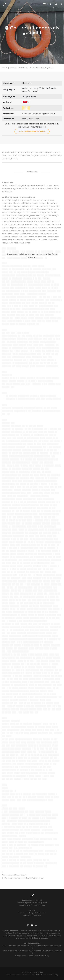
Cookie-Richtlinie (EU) (50, 975)
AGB (38, 975)
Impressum (11, 975)
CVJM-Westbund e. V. (11, 951)
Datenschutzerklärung (26, 975)
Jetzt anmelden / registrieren (32, 131)
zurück (5, 68)
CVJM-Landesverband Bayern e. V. (16, 946)
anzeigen (35, 119)
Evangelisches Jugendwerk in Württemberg (32, 956)
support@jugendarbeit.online (34, 913)
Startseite (14, 68)
